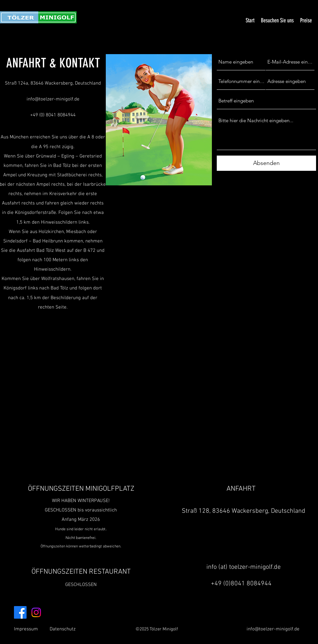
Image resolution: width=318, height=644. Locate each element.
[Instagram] (36, 612)
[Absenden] (266, 163)
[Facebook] (20, 612)
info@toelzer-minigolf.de (53, 99)
